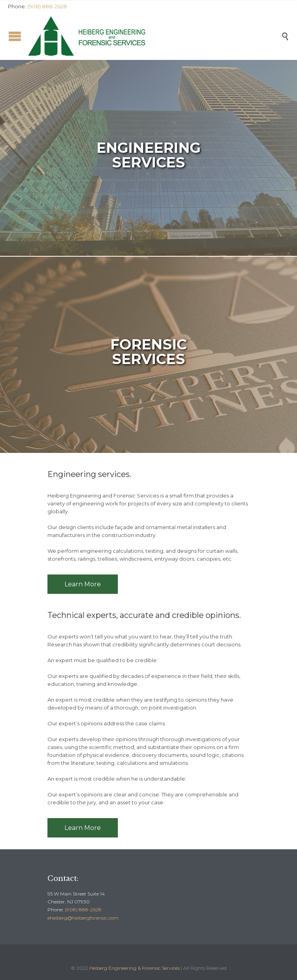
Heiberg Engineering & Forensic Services (134, 968)
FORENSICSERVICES (148, 352)
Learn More (83, 584)
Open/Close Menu (15, 36)
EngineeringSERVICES (148, 155)
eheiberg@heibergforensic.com (83, 918)
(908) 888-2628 (83, 910)
